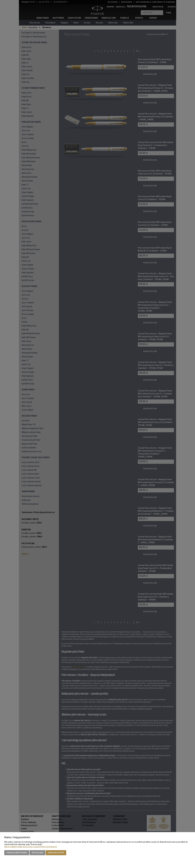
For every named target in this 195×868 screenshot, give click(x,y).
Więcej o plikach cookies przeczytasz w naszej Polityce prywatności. (31, 847)
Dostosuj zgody (37, 853)
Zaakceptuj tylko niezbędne (17, 853)
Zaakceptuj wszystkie (56, 853)
